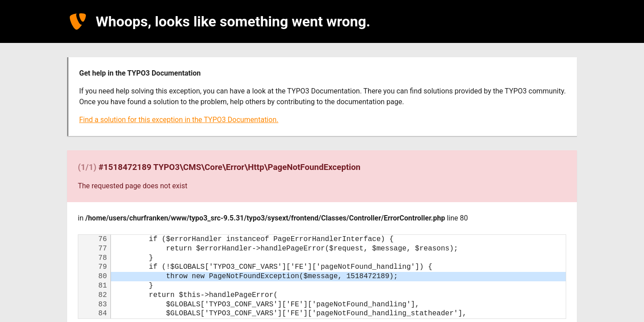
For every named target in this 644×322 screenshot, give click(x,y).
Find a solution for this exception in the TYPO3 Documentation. (179, 120)
